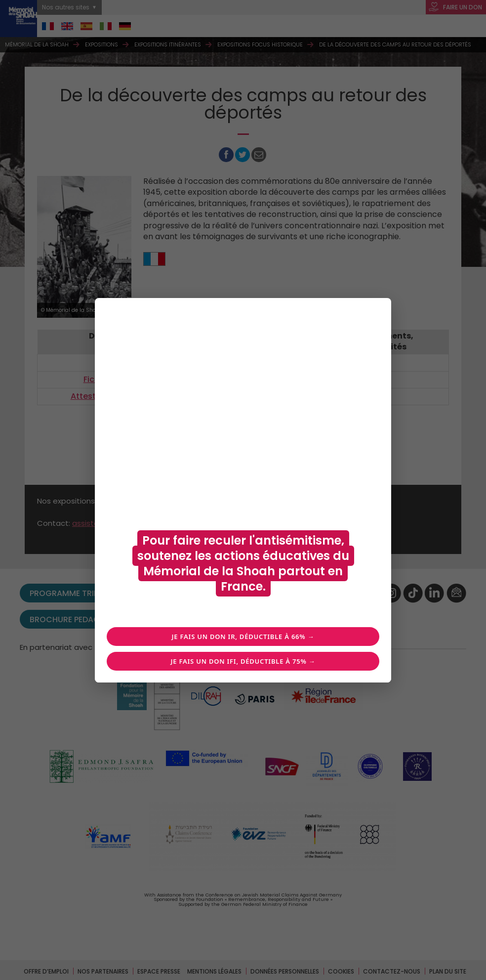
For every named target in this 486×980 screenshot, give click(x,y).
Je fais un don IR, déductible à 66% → (243, 637)
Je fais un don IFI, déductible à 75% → (243, 661)
